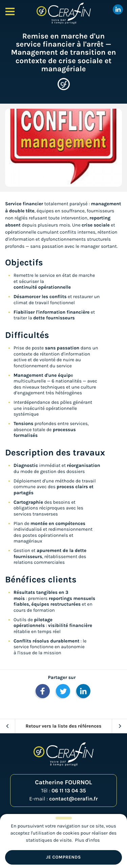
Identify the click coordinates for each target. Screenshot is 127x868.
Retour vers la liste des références (64, 726)
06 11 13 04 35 (69, 791)
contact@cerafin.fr (73, 799)
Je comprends (63, 857)
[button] (43, 691)
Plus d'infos (87, 840)
